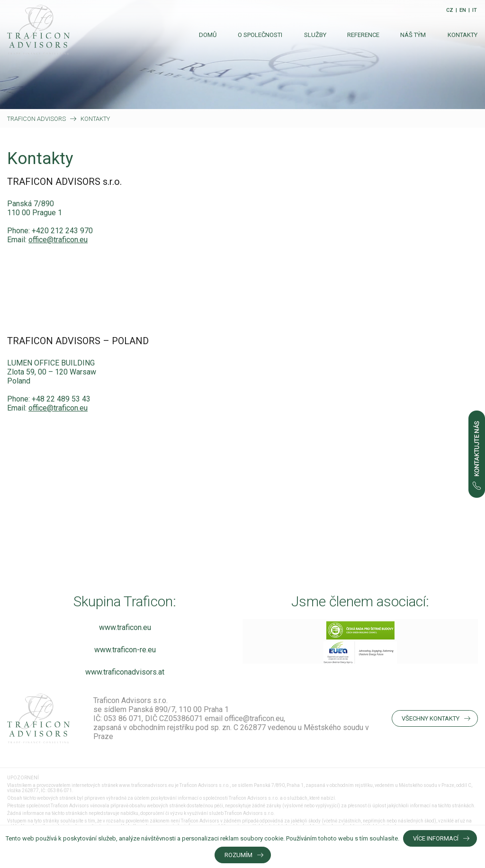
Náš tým (413, 35)
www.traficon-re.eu (125, 650)
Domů (208, 35)
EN (463, 10)
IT (475, 10)
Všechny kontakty (431, 718)
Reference (363, 35)
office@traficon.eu (58, 240)
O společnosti (260, 35)
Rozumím (238, 855)
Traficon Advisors (36, 119)
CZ (450, 10)
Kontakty (463, 35)
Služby (315, 35)
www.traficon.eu (125, 627)
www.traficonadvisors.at (125, 672)
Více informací (436, 838)
